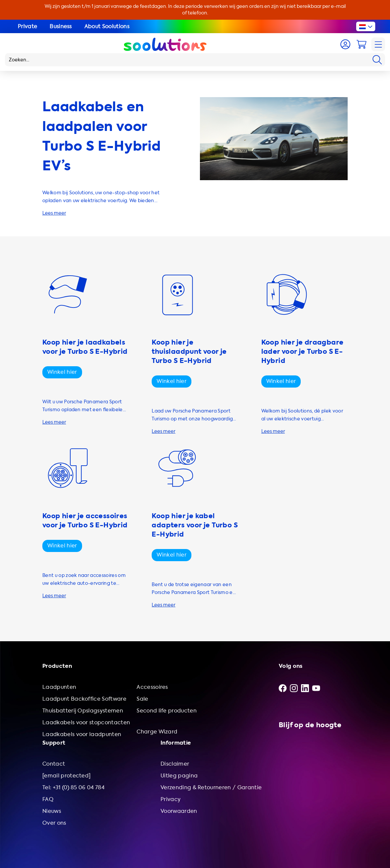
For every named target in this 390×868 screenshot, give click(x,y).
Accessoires (152, 687)
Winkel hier (62, 372)
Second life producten (167, 711)
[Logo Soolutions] (165, 44)
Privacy (171, 799)
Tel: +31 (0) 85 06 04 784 (73, 787)
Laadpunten (59, 687)
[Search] (377, 60)
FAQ (48, 799)
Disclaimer (175, 764)
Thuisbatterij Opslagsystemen (83, 711)
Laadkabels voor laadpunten (82, 734)
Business (61, 26)
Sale (142, 699)
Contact (54, 764)
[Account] (345, 44)
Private (27, 26)
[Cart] (361, 44)
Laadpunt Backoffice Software (84, 699)
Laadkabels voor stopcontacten (86, 722)
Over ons (54, 823)
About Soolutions (107, 26)
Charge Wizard (157, 732)
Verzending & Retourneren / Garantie (211, 787)
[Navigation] (378, 44)
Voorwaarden (179, 811)
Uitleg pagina (179, 776)
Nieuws (52, 811)
